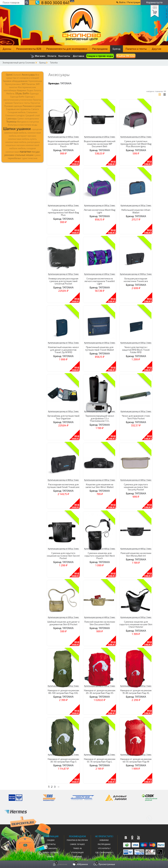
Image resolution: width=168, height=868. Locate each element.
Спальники (32, 112)
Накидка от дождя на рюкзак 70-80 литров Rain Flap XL (136, 692)
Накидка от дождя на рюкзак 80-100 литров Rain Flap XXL (63, 692)
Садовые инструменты (18, 109)
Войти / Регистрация (130, 2)
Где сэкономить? (104, 852)
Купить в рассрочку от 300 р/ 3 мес (100, 205)
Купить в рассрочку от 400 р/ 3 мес (63, 137)
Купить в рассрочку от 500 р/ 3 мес (136, 343)
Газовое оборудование (15, 81)
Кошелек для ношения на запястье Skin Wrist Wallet (100, 486)
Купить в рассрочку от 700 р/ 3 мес (63, 343)
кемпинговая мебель (16, 133)
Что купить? (104, 848)
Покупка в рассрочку (77, 840)
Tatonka (54, 63)
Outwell (17, 75)
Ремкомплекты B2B (29, 49)
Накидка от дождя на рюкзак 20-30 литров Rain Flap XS (100, 692)
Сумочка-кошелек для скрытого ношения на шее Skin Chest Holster (136, 624)
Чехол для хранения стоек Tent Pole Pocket (136, 417)
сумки (37, 155)
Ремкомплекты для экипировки (67, 49)
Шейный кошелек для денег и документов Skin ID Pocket (63, 623)
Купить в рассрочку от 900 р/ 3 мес (63, 686)
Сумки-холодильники (28, 119)
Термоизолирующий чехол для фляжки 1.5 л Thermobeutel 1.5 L (100, 418)
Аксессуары (28, 75)
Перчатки (35, 103)
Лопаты (37, 90)
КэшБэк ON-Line (126, 56)
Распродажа (100, 49)
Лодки (30, 90)
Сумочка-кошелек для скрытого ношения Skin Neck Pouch (100, 556)
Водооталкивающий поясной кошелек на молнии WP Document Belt (100, 144)
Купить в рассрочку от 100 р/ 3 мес (136, 205)
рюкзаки (9, 155)
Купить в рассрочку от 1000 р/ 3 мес (136, 274)
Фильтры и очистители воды (22, 125)
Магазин (38, 56)
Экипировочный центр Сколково (19, 63)
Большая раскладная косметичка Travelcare (136, 280)
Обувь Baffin (22, 93)
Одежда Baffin (17, 97)
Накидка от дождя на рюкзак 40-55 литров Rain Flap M (136, 760)
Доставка (79, 56)
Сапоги (35, 109)
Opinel (9, 75)
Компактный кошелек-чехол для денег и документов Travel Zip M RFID (63, 350)
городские (37, 129)
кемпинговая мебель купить (22, 139)
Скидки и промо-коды (100, 56)
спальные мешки (24, 155)
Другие (157, 49)
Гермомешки (35, 81)
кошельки (11, 145)
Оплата (52, 56)
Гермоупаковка (13, 84)
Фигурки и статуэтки (28, 122)
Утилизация (77, 852)
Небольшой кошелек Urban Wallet (136, 211)
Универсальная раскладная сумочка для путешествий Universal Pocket (63, 281)
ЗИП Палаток (28, 84)
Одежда (34, 93)
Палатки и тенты (136, 49)
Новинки (77, 856)
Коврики (22, 90)
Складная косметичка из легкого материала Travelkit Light (100, 281)
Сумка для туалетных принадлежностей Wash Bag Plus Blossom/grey (136, 144)
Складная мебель (17, 112)
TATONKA (66, 83)
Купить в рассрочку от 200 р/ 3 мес (100, 137)
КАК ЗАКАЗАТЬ (51, 848)
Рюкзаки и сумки (32, 106)
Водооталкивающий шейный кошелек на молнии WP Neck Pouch (63, 144)
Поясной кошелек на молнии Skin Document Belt (100, 623)
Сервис (51, 856)
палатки (25, 151)
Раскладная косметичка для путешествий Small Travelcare (63, 486)
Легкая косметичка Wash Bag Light (100, 211)
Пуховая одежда (13, 106)
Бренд (116, 49)
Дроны (7, 49)
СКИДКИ (51, 840)
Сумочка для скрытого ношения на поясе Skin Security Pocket (136, 487)
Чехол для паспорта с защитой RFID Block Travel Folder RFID (136, 350)
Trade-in (77, 848)
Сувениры (11, 118)
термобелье (14, 158)
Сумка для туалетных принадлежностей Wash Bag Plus (63, 212)
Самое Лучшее (77, 844)
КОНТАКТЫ (51, 844)
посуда (36, 152)
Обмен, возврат (51, 852)
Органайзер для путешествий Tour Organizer (63, 417)
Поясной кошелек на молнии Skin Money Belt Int (136, 554)
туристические (29, 158)
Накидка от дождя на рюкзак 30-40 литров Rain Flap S (63, 760)
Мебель (10, 93)
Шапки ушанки (17, 128)
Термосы (11, 121)
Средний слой (33, 115)
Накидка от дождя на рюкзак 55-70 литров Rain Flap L (100, 760)
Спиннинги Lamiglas (15, 115)
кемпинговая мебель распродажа (23, 142)
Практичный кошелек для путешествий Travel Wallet (100, 348)
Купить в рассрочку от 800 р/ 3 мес (63, 480)
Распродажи (104, 844)
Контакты (64, 56)
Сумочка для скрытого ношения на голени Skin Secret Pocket (63, 556)
